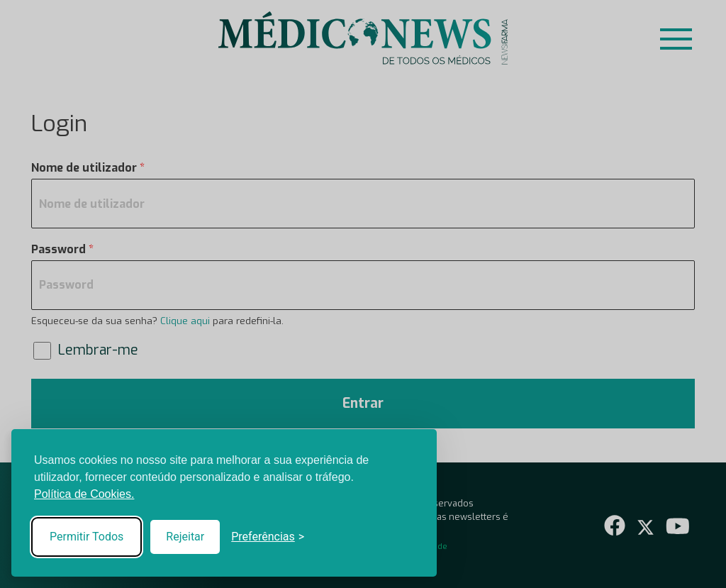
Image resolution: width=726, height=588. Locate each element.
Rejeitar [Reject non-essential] (185, 537)
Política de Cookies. (84, 494)
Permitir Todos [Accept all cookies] (86, 537)
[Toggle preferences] (268, 537)
